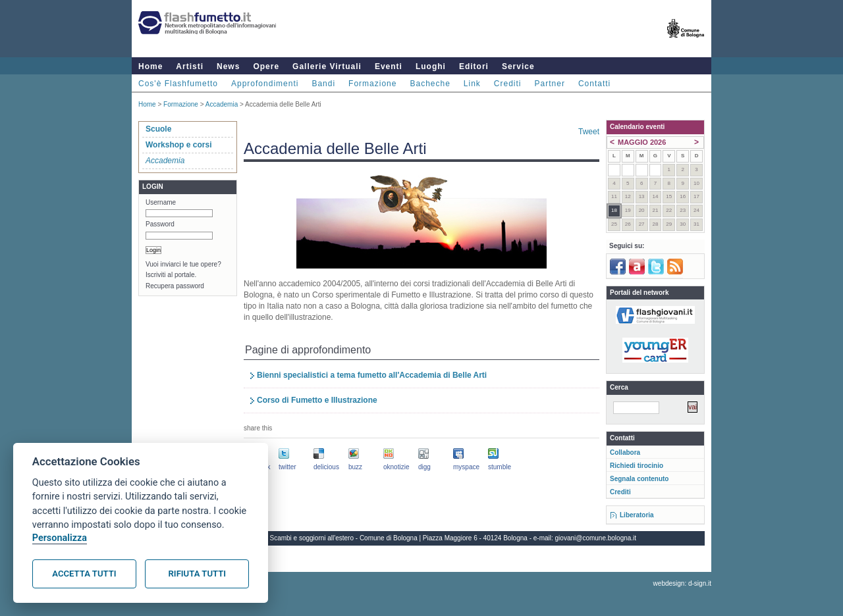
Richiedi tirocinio (637, 466)
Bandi (323, 84)
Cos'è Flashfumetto (178, 84)
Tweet (589, 132)
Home (150, 66)
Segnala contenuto (639, 479)
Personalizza (60, 538)
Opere (266, 66)
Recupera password (175, 286)
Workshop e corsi (178, 145)
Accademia (222, 104)
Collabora (625, 452)
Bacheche (430, 84)
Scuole (158, 129)
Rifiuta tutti (197, 574)
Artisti (190, 66)
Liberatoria (637, 515)
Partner (550, 84)
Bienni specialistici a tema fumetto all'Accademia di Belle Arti (372, 375)
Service (518, 66)
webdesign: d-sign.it (682, 583)
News (228, 66)
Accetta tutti (84, 574)
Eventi (389, 66)
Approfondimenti (265, 84)
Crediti (508, 84)
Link (472, 84)
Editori (474, 66)
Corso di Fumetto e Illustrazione (317, 400)
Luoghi (431, 66)
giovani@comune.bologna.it (596, 538)
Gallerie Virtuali (327, 66)
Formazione (372, 84)
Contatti (594, 84)
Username (161, 202)
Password (160, 224)
